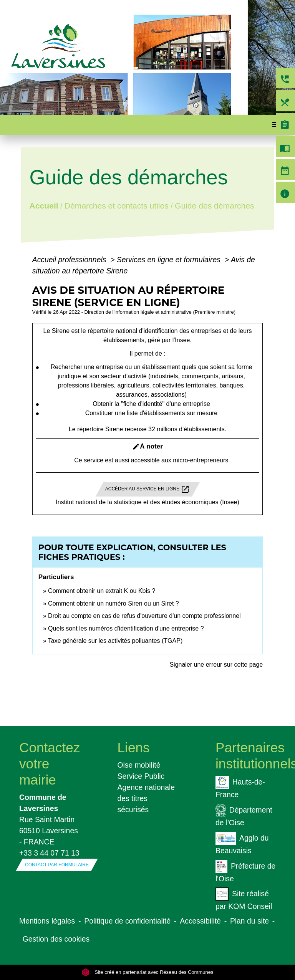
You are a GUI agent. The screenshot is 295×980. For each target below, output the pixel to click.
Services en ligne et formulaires (170, 260)
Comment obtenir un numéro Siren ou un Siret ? (114, 603)
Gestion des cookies (56, 939)
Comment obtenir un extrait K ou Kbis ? (102, 591)
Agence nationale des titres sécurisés (146, 798)
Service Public (141, 776)
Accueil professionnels (70, 260)
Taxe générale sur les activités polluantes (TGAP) (115, 641)
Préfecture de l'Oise (245, 871)
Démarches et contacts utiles (117, 206)
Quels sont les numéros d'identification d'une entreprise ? (126, 628)
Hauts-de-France (240, 787)
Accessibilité (200, 921)
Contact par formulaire (57, 865)
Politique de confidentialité (127, 921)
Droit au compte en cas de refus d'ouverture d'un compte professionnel (144, 616)
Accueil (44, 206)
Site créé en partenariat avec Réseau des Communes (148, 972)
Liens (134, 747)
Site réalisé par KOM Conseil (244, 899)
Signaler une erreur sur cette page (216, 665)
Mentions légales (47, 921)
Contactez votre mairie (49, 764)
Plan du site (249, 921)
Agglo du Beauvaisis (242, 843)
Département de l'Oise (244, 815)
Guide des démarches (215, 206)
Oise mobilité (139, 765)
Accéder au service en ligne (148, 489)
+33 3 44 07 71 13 (49, 853)
